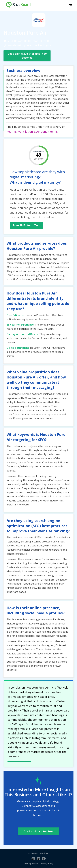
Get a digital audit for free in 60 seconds (27, 56)
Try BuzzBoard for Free (39, 831)
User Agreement (31, 863)
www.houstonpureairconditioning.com (30, 45)
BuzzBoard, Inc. (42, 853)
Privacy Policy (47, 863)
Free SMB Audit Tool (27, 225)
